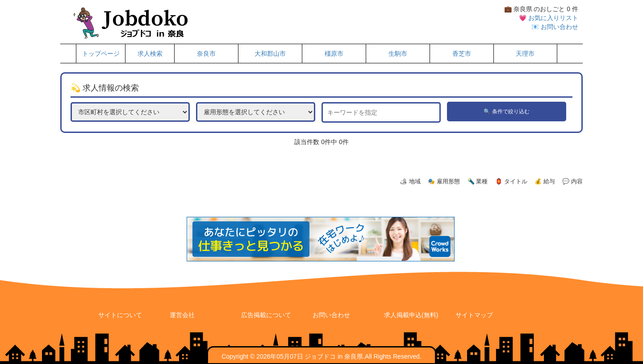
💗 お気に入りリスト (549, 18)
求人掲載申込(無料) (411, 315)
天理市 (525, 54)
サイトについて (120, 315)
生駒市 (398, 54)
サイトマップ (474, 315)
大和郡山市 (270, 54)
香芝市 (462, 54)
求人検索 (150, 54)
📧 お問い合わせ (555, 27)
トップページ (101, 54)
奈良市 (206, 54)
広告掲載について (266, 315)
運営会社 (182, 315)
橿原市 (334, 54)
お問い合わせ (331, 315)
